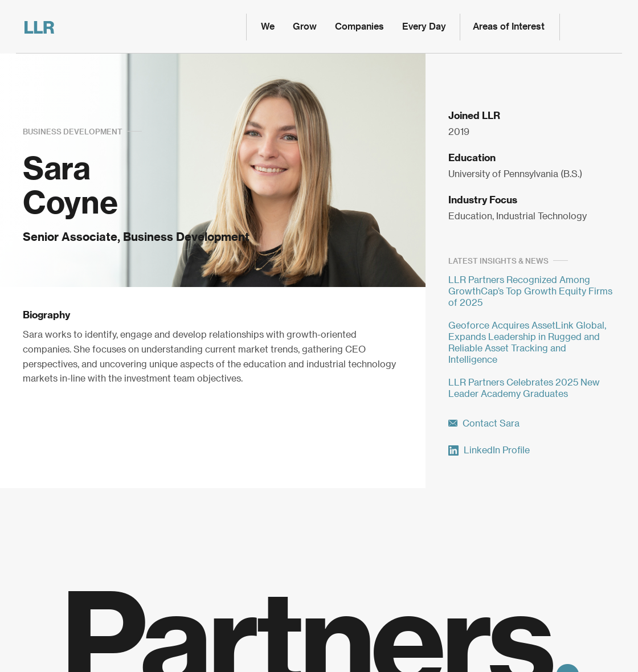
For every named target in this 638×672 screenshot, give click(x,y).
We (268, 27)
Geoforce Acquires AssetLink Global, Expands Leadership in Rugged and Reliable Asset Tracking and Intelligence (527, 343)
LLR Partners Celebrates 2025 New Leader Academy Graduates (524, 388)
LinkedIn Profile (489, 450)
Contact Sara (484, 424)
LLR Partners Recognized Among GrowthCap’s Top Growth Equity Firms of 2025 (530, 292)
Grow (305, 27)
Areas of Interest (509, 27)
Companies (359, 27)
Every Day (424, 27)
